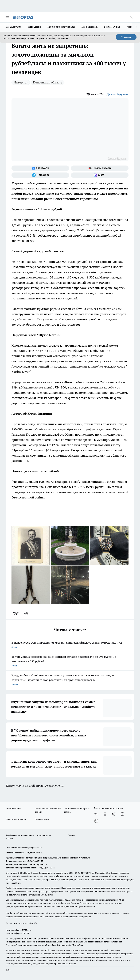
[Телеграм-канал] (40, 175)
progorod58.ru (59, 888)
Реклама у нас (112, 27)
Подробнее (78, 945)
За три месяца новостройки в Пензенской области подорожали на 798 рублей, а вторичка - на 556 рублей (70, 661)
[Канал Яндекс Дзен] (122, 814)
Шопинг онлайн (14, 808)
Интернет (21, 82)
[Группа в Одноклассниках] (105, 814)
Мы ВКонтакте (13, 27)
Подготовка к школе (16, 819)
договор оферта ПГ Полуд (19, 930)
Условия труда (44, 835)
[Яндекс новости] (100, 168)
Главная (71, 835)
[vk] (16, 614)
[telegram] (27, 614)
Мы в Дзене (34, 27)
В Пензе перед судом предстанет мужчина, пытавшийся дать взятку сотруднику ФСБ (70, 645)
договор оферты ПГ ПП (17, 933)
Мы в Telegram (90, 27)
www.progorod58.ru (33, 847)
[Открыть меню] (7, 17)
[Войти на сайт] (131, 17)
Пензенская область (48, 82)
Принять (126, 37)
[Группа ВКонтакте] (40, 168)
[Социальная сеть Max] (100, 175)
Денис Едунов (118, 94)
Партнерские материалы (61, 27)
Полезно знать (42, 819)
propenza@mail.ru (52, 858)
